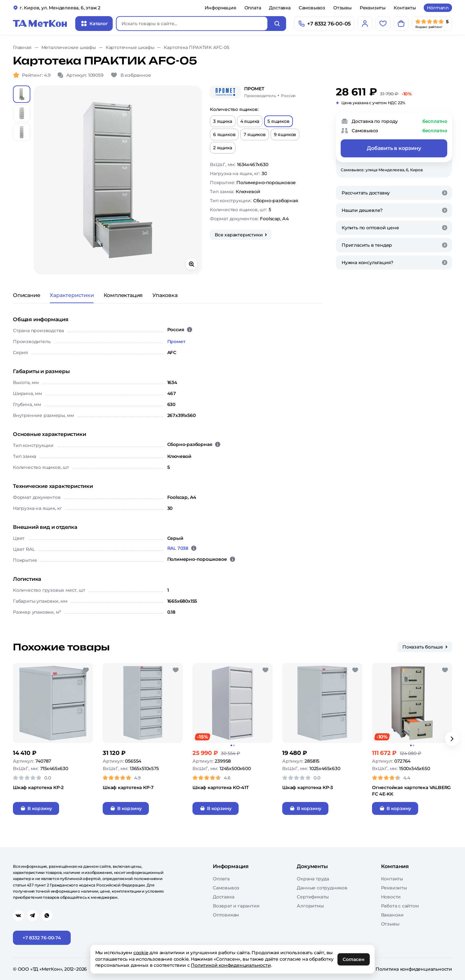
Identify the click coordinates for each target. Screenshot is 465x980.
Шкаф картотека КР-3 (308, 787)
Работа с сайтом (400, 906)
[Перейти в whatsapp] (47, 916)
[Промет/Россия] (270, 92)
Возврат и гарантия (236, 906)
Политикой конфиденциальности (231, 965)
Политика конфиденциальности (414, 969)
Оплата (253, 8)
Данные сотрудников (322, 888)
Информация (221, 8)
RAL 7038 (178, 548)
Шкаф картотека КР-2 (38, 787)
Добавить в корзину (394, 148)
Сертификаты (313, 897)
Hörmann (438, 8)
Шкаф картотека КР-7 (128, 787)
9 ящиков (285, 134)
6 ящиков (224, 134)
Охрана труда (313, 879)
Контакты (405, 8)
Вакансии (392, 915)
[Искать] (277, 24)
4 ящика (250, 121)
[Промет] (225, 92)
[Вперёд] (452, 739)
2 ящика (223, 148)
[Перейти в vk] (18, 916)
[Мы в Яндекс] (432, 24)
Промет (176, 342)
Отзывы (342, 8)
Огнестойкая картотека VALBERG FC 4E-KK (411, 791)
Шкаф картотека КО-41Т (221, 787)
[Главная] (40, 24)
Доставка (280, 8)
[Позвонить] (324, 24)
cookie (141, 953)
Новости (391, 897)
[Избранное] (383, 24)
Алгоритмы (310, 906)
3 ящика (223, 121)
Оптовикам (226, 915)
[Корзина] (401, 24)
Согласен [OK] (354, 959)
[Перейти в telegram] (33, 916)
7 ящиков (254, 134)
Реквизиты (373, 8)
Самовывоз (312, 8)
